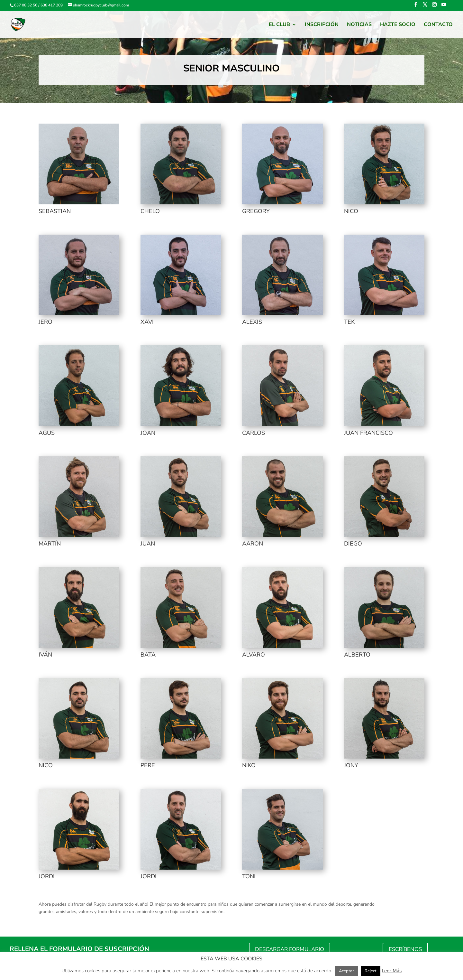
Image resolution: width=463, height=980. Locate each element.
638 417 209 (52, 5)
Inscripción (322, 25)
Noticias (359, 25)
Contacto (438, 25)
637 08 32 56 (26, 5)
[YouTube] (444, 7)
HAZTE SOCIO (398, 25)
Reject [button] (371, 971)
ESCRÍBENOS (405, 949)
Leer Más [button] (392, 971)
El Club (279, 25)
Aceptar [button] (346, 971)
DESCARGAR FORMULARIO (290, 949)
